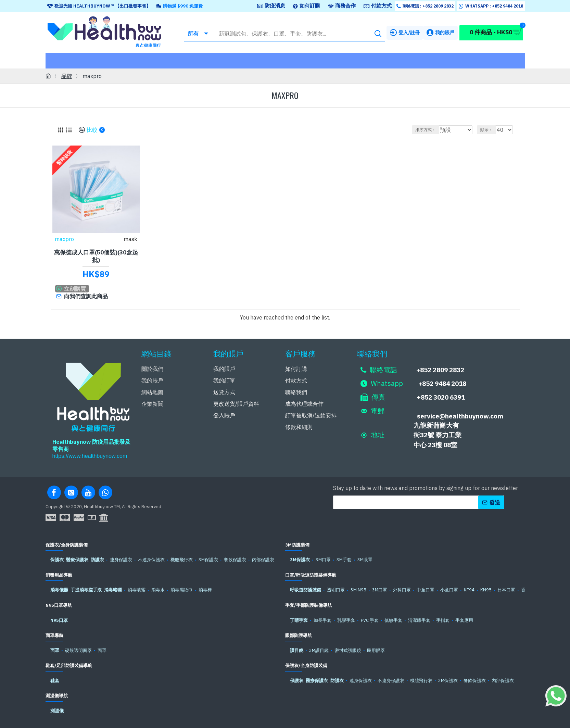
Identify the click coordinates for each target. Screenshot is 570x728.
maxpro (65, 239)
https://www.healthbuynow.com (90, 454)
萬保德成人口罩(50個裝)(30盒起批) (96, 256)
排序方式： (426, 130)
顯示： (490, 130)
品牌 (67, 76)
